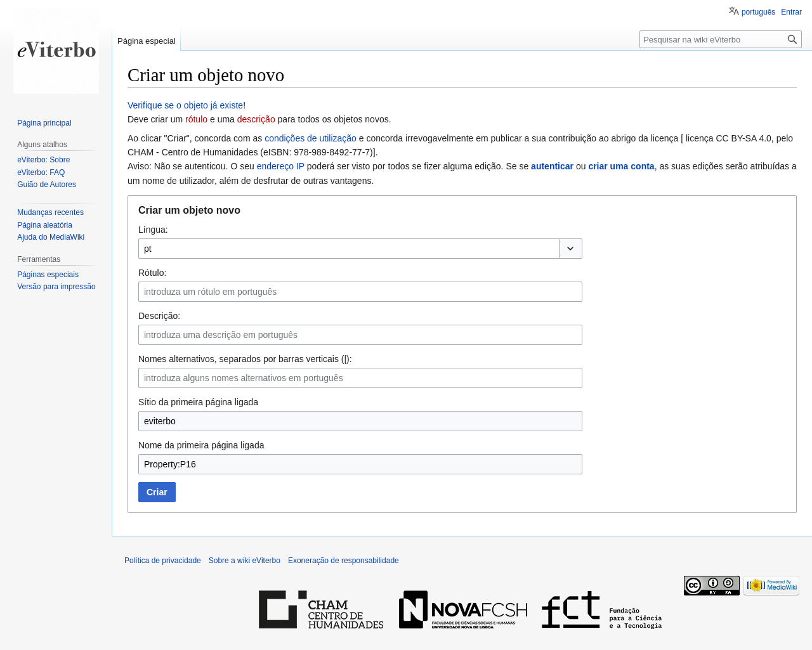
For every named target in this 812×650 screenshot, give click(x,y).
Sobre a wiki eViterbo (245, 561)
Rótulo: (152, 273)
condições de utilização (311, 138)
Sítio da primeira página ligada (198, 402)
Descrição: (159, 316)
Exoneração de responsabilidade (344, 561)
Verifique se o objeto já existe (185, 105)
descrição (256, 119)
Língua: (153, 230)
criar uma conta (621, 166)
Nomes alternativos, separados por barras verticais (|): (245, 359)
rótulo (196, 119)
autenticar (552, 166)
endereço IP (281, 166)
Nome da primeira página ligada (201, 445)
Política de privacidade (163, 561)
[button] (571, 249)
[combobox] (349, 249)
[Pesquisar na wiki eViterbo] (721, 39)
